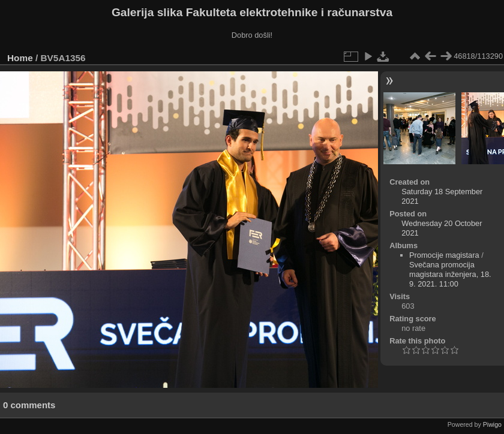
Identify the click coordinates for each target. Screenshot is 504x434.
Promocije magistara (444, 255)
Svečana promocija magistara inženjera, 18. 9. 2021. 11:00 (450, 274)
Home (20, 58)
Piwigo (492, 424)
